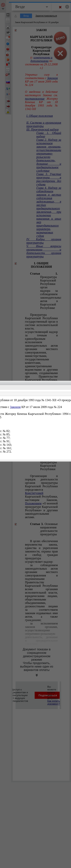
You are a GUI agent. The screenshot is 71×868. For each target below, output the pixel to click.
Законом (15, 407)
